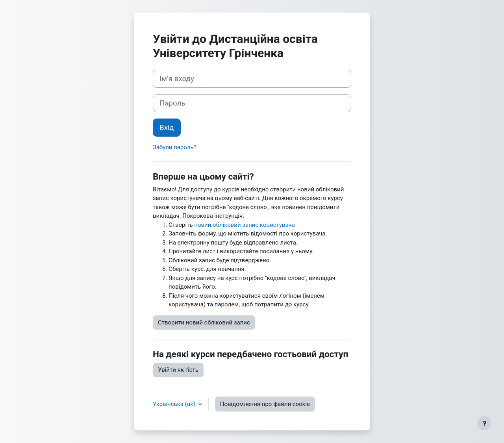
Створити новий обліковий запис (204, 323)
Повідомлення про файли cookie (265, 404)
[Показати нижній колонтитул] (484, 423)
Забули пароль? (175, 147)
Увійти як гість (178, 370)
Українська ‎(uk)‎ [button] (175, 404)
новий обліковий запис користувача (245, 225)
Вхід (167, 128)
